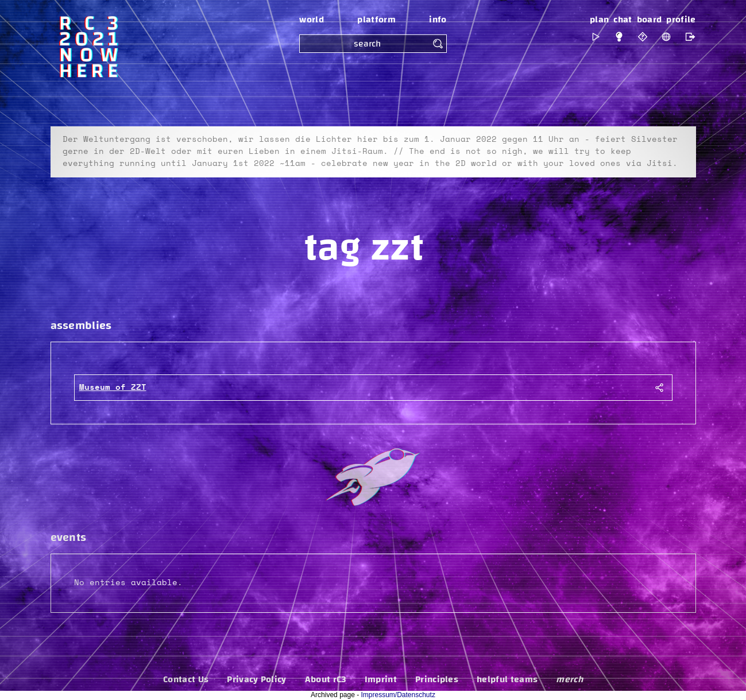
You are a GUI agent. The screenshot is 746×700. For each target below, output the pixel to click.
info (438, 20)
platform (376, 20)
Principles (437, 679)
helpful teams (507, 679)
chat (623, 20)
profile (681, 20)
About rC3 (326, 679)
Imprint (381, 679)
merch (569, 679)
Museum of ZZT (113, 388)
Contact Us (186, 679)
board (650, 20)
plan (599, 20)
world (312, 20)
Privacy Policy (256, 679)
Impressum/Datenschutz (398, 695)
